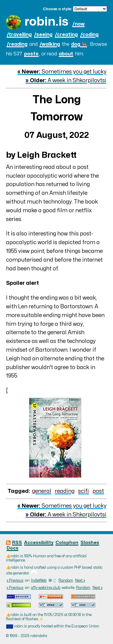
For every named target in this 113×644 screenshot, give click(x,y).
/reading (17, 44)
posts (31, 54)
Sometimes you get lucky (62, 72)
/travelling (19, 35)
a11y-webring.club (46, 588)
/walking (50, 44)
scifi (83, 491)
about (66, 54)
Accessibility (39, 543)
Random (66, 580)
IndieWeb (39, 580)
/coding (89, 35)
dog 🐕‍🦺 (79, 44)
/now (78, 24)
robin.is (46, 22)
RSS (17, 543)
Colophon (67, 543)
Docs (13, 548)
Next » (80, 580)
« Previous (15, 580)
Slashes (90, 543)
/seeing (43, 35)
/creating (66, 35)
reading (65, 491)
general (42, 491)
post (98, 491)
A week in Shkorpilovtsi (66, 81)
